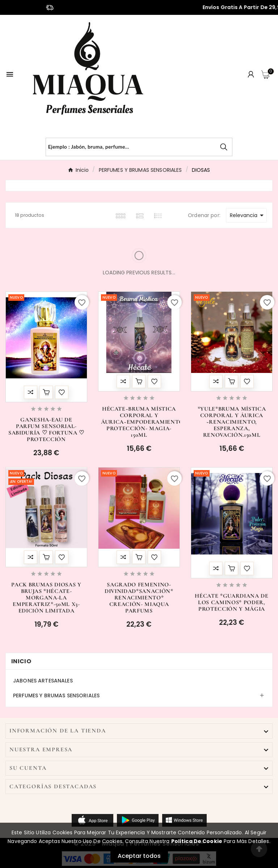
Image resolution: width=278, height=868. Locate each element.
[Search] (224, 147)
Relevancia (248, 215)
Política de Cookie (197, 841)
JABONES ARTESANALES (43, 681)
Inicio (21, 661)
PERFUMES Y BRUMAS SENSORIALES (56, 695)
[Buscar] (131, 147)
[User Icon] (251, 74)
